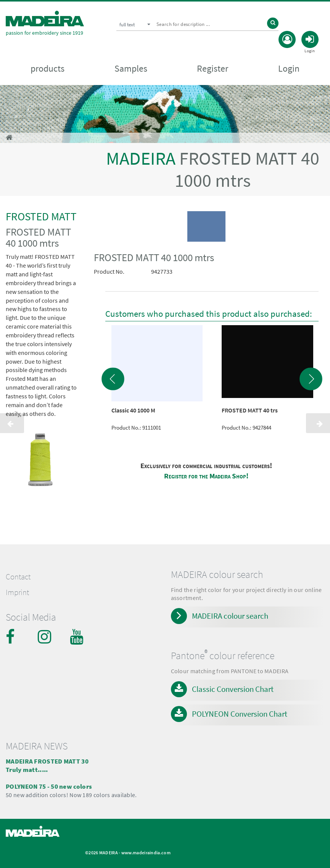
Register (212, 69)
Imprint (17, 592)
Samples (131, 69)
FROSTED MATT (41, 216)
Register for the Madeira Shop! (206, 476)
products (47, 69)
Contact (18, 577)
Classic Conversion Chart (233, 689)
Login (289, 69)
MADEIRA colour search (230, 616)
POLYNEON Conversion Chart (240, 714)
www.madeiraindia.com (146, 853)
